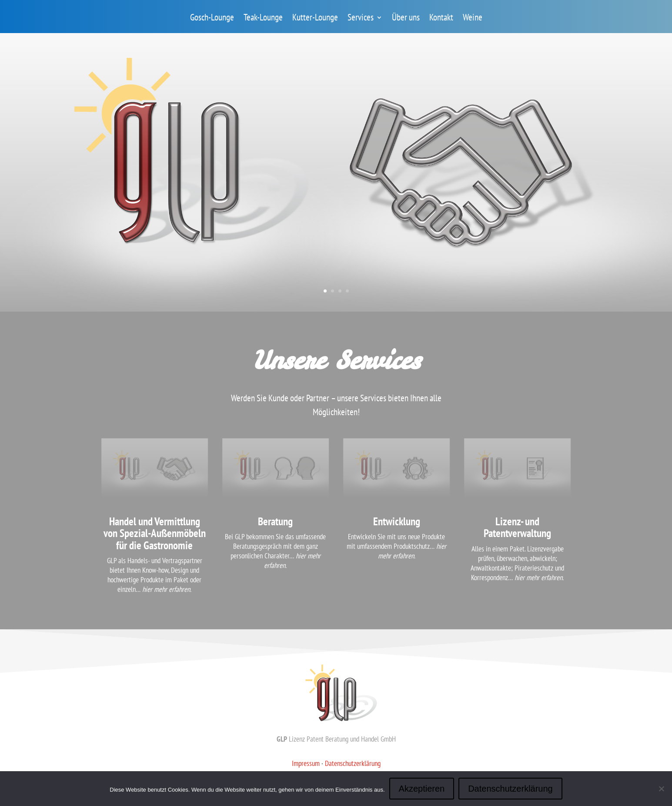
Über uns (406, 19)
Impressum (306, 763)
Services (361, 19)
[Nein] (661, 789)
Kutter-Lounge (315, 19)
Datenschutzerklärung (353, 763)
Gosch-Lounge (212, 19)
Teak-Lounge (263, 19)
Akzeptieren (422, 789)
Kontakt (441, 19)
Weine (473, 19)
